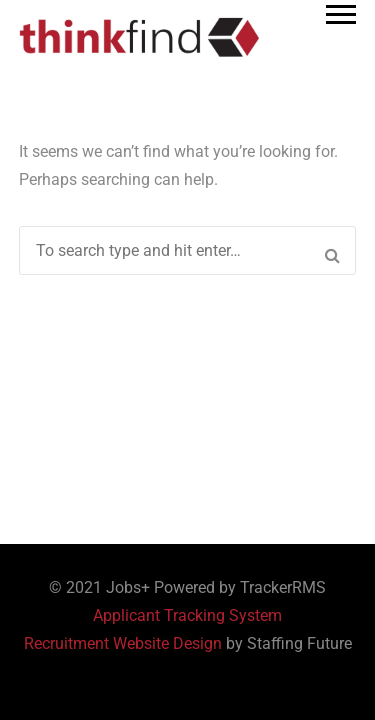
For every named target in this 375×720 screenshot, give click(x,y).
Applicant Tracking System (187, 615)
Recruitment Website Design (123, 643)
